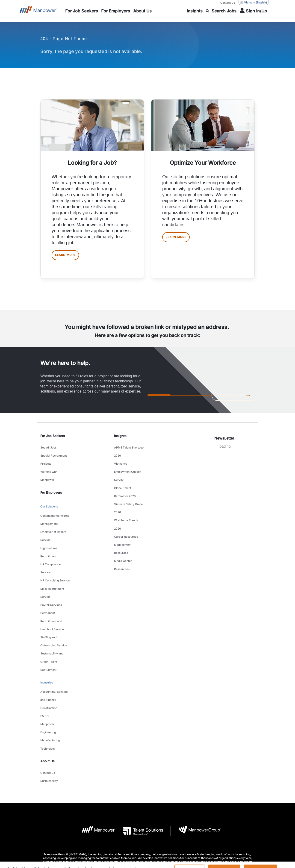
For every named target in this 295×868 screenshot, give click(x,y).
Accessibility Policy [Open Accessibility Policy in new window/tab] (170, 802)
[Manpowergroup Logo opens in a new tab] (196, 748)
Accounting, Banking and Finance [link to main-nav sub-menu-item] (54, 634)
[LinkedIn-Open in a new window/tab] (132, 830)
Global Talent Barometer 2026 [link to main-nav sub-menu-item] (125, 482)
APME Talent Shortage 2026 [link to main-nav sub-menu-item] (129, 453)
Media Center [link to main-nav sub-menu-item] (123, 531)
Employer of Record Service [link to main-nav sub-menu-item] (53, 519)
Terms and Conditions (113, 802)
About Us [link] (47, 682)
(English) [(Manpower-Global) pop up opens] (254, 3)
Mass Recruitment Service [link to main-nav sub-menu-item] (52, 559)
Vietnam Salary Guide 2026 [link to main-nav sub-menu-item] (128, 493)
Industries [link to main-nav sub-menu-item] (47, 624)
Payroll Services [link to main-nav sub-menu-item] (51, 567)
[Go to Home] (38, 11)
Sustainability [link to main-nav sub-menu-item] (49, 699)
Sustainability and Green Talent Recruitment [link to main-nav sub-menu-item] (52, 608)
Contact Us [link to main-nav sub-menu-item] (48, 693)
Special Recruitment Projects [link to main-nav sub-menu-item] (54, 459)
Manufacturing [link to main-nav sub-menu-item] (50, 665)
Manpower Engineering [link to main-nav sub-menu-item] (48, 657)
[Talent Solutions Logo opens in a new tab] (139, 748)
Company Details (82, 802)
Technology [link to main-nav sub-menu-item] (48, 671)
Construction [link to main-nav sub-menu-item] (49, 642)
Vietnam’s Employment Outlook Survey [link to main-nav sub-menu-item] (128, 467)
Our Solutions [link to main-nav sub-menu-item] (49, 497)
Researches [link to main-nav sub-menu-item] (122, 536)
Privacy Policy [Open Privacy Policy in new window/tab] (142, 802)
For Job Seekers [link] (53, 439)
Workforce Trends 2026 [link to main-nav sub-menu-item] (126, 505)
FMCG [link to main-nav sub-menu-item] (44, 648)
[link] (147, 830)
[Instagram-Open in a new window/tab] (163, 830)
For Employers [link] (51, 484)
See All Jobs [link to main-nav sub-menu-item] (48, 450)
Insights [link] (120, 439)
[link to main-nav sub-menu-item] (82, 11)
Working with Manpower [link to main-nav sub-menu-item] (49, 470)
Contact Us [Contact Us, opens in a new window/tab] (228, 3)
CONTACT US (233, 399)
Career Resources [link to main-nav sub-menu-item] (126, 513)
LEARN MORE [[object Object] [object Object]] (70, 257)
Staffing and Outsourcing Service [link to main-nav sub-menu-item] (54, 593)
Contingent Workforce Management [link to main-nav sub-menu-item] (55, 507)
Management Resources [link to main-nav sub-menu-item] (123, 522)
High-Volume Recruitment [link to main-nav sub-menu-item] (49, 530)
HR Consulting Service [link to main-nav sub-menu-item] (55, 550)
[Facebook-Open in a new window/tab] (147, 830)
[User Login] (253, 11)
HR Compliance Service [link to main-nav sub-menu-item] (50, 542)
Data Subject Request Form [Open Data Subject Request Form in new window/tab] (206, 802)
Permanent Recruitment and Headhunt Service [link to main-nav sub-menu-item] (52, 579)
